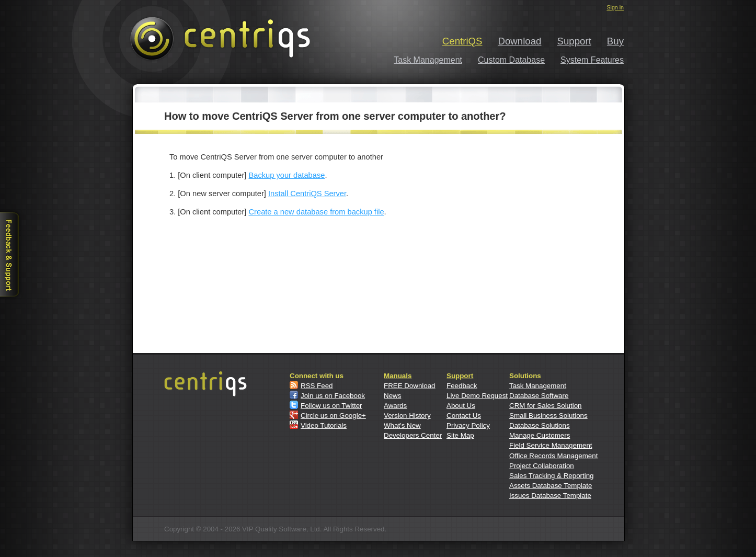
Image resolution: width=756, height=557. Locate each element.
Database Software (539, 396)
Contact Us (464, 416)
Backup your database (287, 175)
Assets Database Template (551, 486)
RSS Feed (317, 386)
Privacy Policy (468, 425)
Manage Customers (540, 435)
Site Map (460, 435)
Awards (395, 406)
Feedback (462, 386)
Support (574, 41)
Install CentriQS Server (307, 194)
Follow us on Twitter (331, 406)
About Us (461, 406)
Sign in (615, 7)
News (392, 396)
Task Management (428, 60)
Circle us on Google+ (333, 416)
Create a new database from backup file (317, 212)
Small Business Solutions (548, 416)
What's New (402, 425)
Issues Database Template (550, 496)
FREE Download (410, 386)
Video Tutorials (324, 425)
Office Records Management (553, 456)
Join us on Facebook (333, 396)
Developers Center (413, 435)
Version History (407, 416)
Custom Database (511, 60)
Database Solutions (540, 425)
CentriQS (462, 41)
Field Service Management (551, 445)
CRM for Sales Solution (546, 406)
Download (520, 41)
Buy (615, 41)
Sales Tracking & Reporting (552, 476)
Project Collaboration (542, 466)
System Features (592, 60)
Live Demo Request (477, 396)
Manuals (398, 376)
